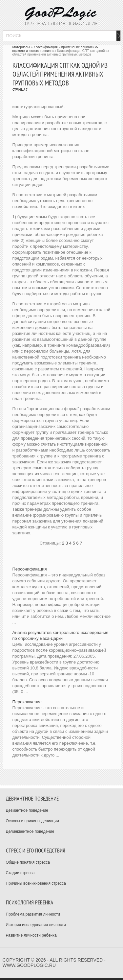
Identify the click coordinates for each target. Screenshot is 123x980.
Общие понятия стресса (28, 862)
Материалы (21, 47)
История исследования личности (36, 925)
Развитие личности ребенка (31, 935)
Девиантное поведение (27, 810)
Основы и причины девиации (32, 821)
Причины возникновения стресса (36, 883)
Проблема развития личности (33, 914)
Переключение (27, 702)
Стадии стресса (20, 873)
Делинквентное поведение (30, 831)
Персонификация (30, 569)
